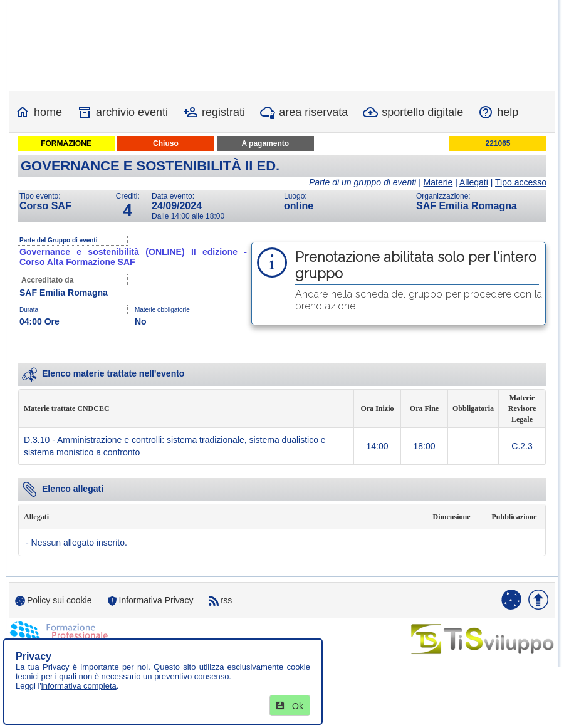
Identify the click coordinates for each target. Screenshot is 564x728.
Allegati (474, 182)
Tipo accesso (521, 182)
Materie (438, 182)
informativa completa (79, 686)
